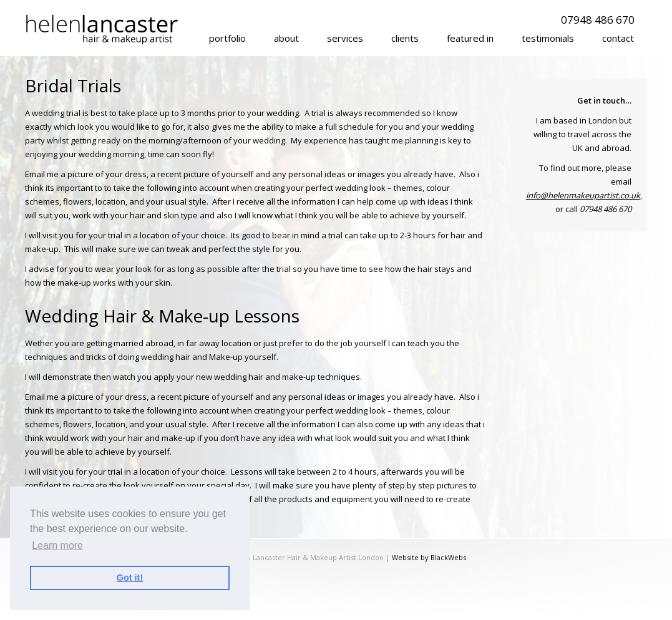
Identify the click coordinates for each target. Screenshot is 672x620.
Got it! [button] (130, 578)
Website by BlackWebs (429, 557)
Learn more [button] (57, 545)
